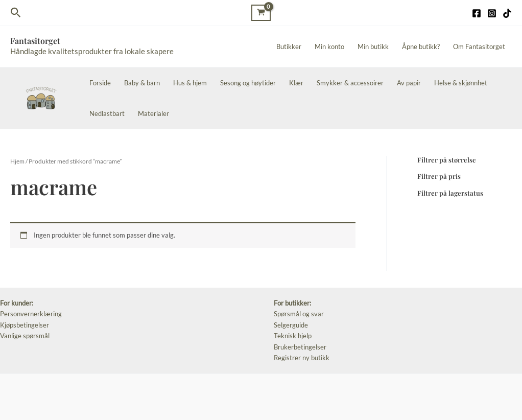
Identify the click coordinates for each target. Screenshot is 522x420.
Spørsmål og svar (299, 314)
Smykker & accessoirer (350, 83)
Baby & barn (142, 83)
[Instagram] (492, 13)
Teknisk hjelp (293, 336)
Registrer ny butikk (302, 358)
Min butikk (373, 46)
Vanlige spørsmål (25, 336)
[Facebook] (477, 13)
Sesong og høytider (248, 83)
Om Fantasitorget (479, 46)
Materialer (153, 113)
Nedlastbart (107, 113)
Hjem (17, 161)
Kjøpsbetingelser (25, 325)
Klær (296, 83)
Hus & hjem (190, 83)
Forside (100, 83)
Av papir (409, 83)
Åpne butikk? (421, 46)
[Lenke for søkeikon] (16, 13)
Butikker (289, 46)
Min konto (329, 46)
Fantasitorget (35, 41)
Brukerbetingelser (300, 347)
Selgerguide (291, 325)
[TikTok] (507, 13)
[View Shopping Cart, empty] (261, 13)
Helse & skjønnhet (461, 83)
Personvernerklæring (31, 314)
